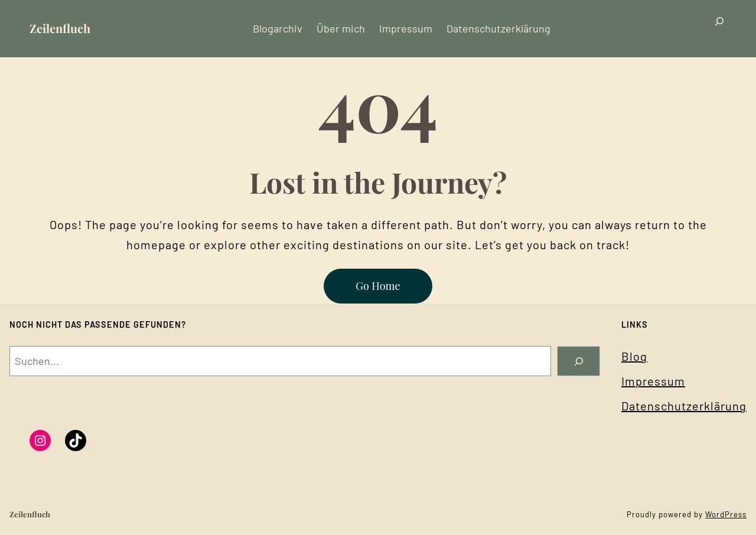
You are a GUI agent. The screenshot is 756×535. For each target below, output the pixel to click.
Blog (634, 356)
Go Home (378, 286)
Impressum (653, 381)
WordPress (726, 514)
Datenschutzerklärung (684, 406)
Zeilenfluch (60, 28)
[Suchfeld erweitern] (719, 29)
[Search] (579, 361)
